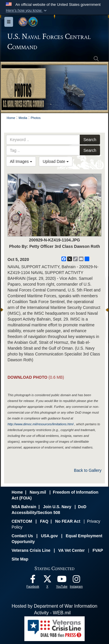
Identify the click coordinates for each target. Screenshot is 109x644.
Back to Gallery (88, 470)
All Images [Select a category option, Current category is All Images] (21, 161)
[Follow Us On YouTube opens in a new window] (62, 580)
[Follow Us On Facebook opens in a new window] (33, 580)
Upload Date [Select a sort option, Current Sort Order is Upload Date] (56, 161)
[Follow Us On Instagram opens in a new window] (76, 580)
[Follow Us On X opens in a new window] (47, 580)
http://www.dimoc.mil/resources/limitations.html (40, 424)
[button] (27, 10)
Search (90, 140)
